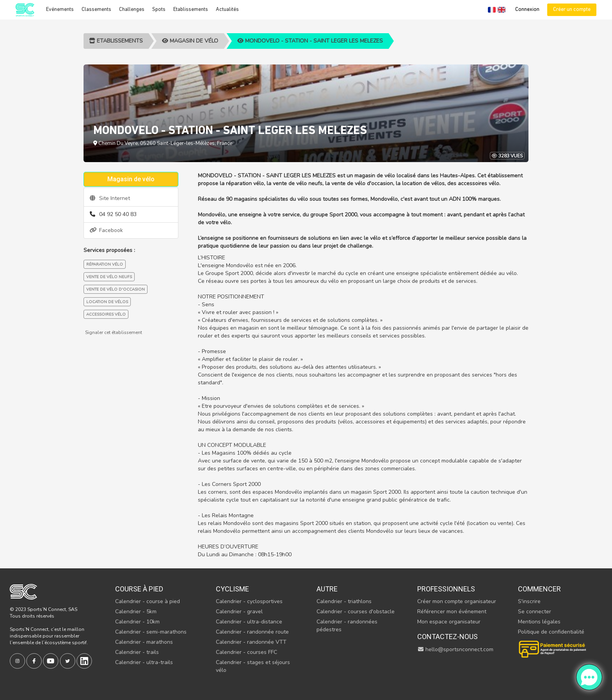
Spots (159, 10)
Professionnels (446, 589)
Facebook (106, 230)
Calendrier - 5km (136, 612)
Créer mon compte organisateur (457, 601)
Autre (327, 589)
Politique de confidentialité (551, 632)
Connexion (527, 10)
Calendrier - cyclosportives (249, 601)
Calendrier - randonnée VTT (251, 642)
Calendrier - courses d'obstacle (356, 612)
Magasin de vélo (190, 41)
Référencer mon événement (452, 612)
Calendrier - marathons (144, 642)
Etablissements (191, 10)
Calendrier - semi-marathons (151, 632)
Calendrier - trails (137, 652)
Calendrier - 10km (137, 622)
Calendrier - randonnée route (252, 632)
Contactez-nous (447, 637)
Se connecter (535, 612)
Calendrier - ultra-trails (144, 662)
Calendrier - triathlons (344, 601)
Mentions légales (539, 622)
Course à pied (139, 589)
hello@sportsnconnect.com (455, 649)
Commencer (539, 589)
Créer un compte (572, 10)
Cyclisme (232, 589)
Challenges (132, 10)
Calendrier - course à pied (148, 601)
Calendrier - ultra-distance (249, 622)
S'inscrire (529, 601)
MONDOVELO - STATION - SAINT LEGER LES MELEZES (310, 41)
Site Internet (110, 198)
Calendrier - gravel (239, 612)
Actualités (227, 10)
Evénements (60, 10)
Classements (96, 10)
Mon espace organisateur (449, 622)
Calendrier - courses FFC (246, 652)
